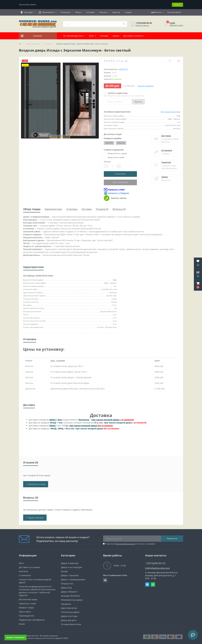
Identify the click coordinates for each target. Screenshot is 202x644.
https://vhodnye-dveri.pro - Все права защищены (39, 635)
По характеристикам (71, 624)
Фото (21, 563)
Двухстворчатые (69, 608)
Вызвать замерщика (15, 637)
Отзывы (104, 35)
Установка (90, 12)
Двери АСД (66, 587)
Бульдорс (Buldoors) (71, 595)
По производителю (74, 35)
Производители (27, 615)
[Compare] (179, 61)
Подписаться (172, 538)
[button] (198, 285)
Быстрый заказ (121, 182)
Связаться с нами (27, 603)
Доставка (164, 136)
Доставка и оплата (134, 35)
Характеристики (53, 209)
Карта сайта (25, 611)
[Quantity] (112, 166)
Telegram (147, 584)
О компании (66, 12)
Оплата (78, 12)
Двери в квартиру (70, 563)
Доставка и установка (29, 567)
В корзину (121, 174)
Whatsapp (153, 584)
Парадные (66, 603)
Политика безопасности (125, 543)
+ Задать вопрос (35, 517)
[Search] (124, 24)
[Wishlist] (170, 61)
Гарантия (116, 12)
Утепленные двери (70, 612)
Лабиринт (123, 69)
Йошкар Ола (67, 583)
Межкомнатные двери (72, 599)
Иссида (48, 43)
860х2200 (121, 143)
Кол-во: (107, 161)
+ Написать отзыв (36, 484)
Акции (116, 35)
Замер (162, 177)
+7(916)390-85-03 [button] (155, 563)
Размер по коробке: (113, 138)
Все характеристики (171, 111)
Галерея (128, 12)
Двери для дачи (69, 620)
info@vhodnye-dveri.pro (157, 568)
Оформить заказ (176, 25)
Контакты (103, 12)
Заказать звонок (142, 25)
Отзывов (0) (102, 209)
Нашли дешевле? (146, 86)
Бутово (64, 571)
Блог (92, 35)
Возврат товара (27, 607)
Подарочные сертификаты (32, 619)
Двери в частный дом (72, 567)
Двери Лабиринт (33, 43)
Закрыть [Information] (177, 4)
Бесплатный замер (28, 599)
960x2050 (109, 143)
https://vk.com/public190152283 (105, 580)
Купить (138, 101)
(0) (126, 61)
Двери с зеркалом (70, 575)
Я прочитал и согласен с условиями (130, 543)
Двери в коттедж (69, 616)
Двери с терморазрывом (73, 579)
